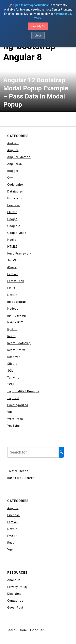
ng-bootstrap (17, 302)
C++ (10, 178)
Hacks (12, 240)
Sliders (12, 364)
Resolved (14, 357)
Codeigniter (16, 185)
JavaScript (15, 260)
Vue (10, 412)
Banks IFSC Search (21, 478)
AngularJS (15, 164)
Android (13, 143)
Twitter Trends (18, 471)
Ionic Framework (19, 254)
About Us (14, 580)
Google (12, 219)
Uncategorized (18, 405)
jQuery (12, 267)
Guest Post (15, 608)
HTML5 (12, 247)
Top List (13, 398)
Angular (13, 150)
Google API (15, 226)
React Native (17, 350)
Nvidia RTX (15, 322)
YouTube (13, 426)
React (11, 336)
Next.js (12, 295)
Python (12, 329)
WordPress (15, 419)
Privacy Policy (17, 587)
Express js (15, 198)
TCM (11, 384)
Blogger (13, 171)
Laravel (13, 274)
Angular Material (19, 157)
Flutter (12, 212)
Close (38, 35)
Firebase (13, 205)
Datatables (15, 191)
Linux (11, 288)
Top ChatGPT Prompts (23, 391)
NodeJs (13, 309)
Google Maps (17, 233)
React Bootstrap (19, 343)
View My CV (38, 26)
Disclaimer (15, 594)
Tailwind (13, 378)
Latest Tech (16, 281)
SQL (10, 371)
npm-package (17, 316)
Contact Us (15, 601)
